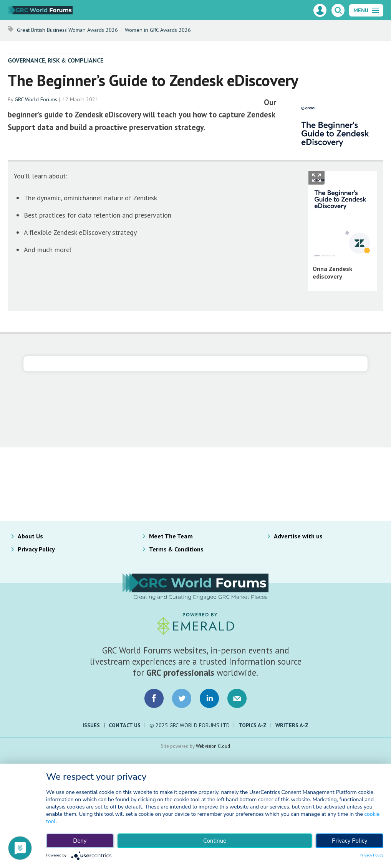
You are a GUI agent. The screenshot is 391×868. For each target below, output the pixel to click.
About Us (30, 536)
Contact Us (125, 725)
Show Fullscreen (316, 178)
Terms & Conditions (176, 549)
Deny (80, 841)
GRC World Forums (36, 99)
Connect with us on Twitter (182, 698)
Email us (237, 698)
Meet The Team (171, 536)
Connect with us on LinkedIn (209, 698)
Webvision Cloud (213, 746)
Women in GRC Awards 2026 (158, 30)
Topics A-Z (253, 725)
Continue (215, 841)
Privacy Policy (36, 549)
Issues (91, 725)
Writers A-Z (292, 725)
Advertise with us (298, 536)
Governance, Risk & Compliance (56, 60)
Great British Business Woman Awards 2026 (67, 30)
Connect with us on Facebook (154, 698)
